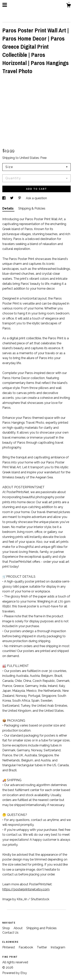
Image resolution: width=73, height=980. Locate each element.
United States (29, 158)
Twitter (42, 947)
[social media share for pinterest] (20, 198)
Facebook (26, 947)
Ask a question (36, 198)
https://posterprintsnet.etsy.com (26, 889)
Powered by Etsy (15, 973)
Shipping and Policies (41, 928)
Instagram (58, 947)
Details (8, 208)
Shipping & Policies (32, 208)
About (18, 928)
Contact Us (10, 933)
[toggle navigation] (5, 5)
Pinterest (9, 947)
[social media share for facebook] (4, 198)
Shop (7, 928)
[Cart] (69, 6)
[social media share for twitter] (12, 198)
